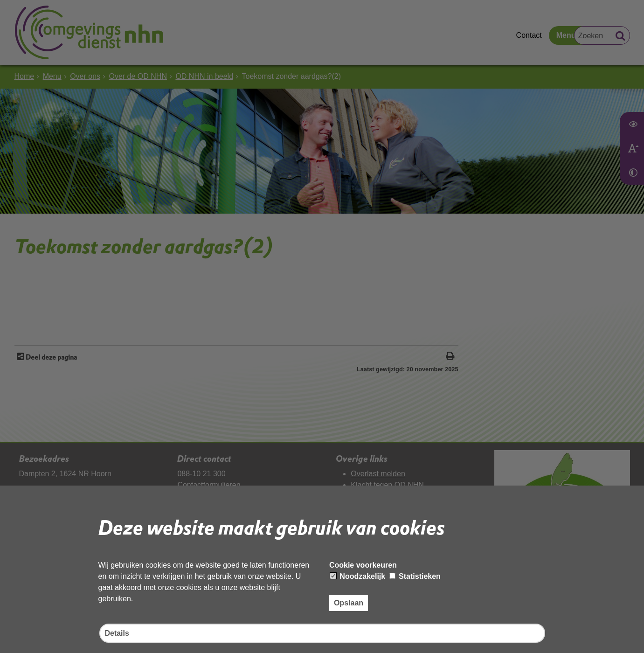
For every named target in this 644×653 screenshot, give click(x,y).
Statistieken (415, 576)
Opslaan (349, 603)
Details (117, 633)
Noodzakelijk (358, 576)
